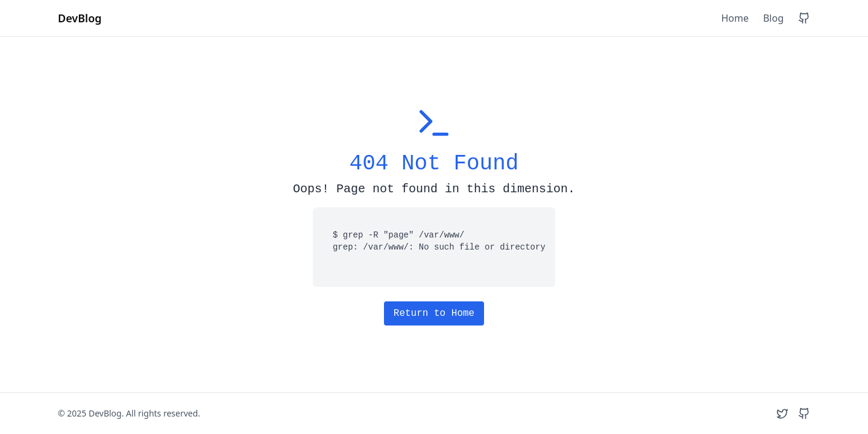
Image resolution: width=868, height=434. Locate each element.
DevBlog (80, 18)
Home (735, 18)
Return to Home (434, 313)
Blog (773, 18)
